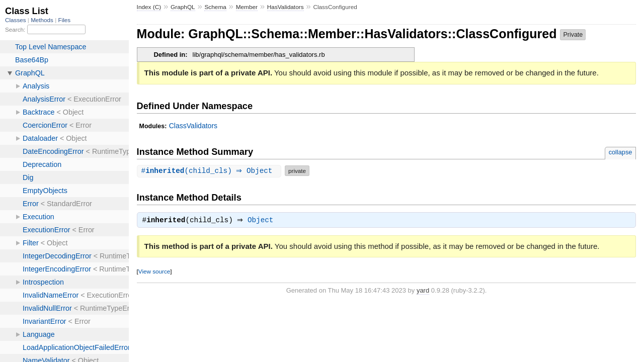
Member (247, 7)
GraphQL (183, 7)
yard (423, 291)
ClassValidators (193, 126)
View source (154, 272)
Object (263, 221)
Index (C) (149, 7)
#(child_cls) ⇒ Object (211, 171)
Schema (215, 7)
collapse (621, 152)
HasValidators (286, 7)
